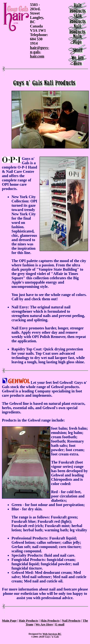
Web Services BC (52, 634)
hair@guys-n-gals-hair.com (40, 52)
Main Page (9, 620)
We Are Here (44, 624)
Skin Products (50, 620)
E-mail (60, 624)
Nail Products (71, 620)
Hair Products (29, 620)
